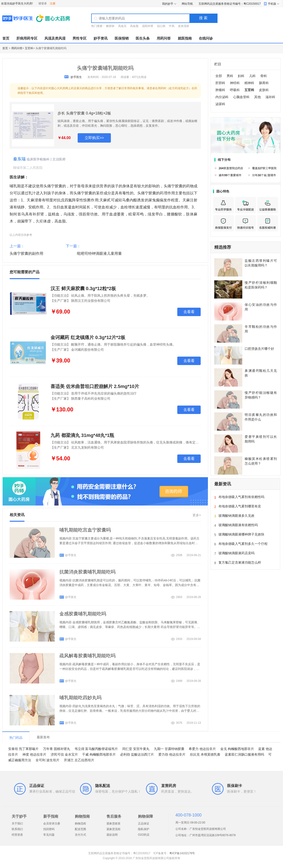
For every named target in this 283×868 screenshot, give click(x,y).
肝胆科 (220, 83)
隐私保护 (144, 829)
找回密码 (49, 829)
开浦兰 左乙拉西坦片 (79, 760)
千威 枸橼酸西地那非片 (99, 754)
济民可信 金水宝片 (64, 754)
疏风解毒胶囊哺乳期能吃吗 (87, 656)
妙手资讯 (101, 38)
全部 (219, 76)
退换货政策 (113, 824)
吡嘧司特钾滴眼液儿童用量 (99, 253)
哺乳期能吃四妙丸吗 (80, 698)
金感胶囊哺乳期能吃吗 (83, 614)
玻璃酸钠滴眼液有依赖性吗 (238, 525)
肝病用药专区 (27, 38)
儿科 (252, 76)
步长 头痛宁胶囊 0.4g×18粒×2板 (84, 113)
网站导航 (187, 4)
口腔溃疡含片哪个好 (259, 349)
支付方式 (80, 835)
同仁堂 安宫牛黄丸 (136, 749)
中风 (172, 26)
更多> (197, 515)
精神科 (249, 83)
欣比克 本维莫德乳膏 (205, 754)
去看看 (189, 312)
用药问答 (164, 38)
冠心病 (161, 26)
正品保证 (144, 824)
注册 (53, 4)
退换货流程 (113, 829)
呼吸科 (235, 90)
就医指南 (185, 38)
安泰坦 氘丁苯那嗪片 (23, 749)
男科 (230, 76)
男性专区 (80, 38)
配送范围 (80, 829)
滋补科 (270, 97)
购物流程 (80, 824)
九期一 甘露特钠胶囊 (169, 749)
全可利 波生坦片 (47, 760)
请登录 (43, 4)
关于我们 (17, 824)
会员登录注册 (52, 824)
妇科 (241, 76)
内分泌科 (222, 97)
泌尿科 (220, 104)
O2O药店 (144, 835)
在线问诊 (206, 38)
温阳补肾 (148, 26)
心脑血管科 (241, 97)
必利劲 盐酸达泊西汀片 (137, 754)
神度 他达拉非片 (34, 754)
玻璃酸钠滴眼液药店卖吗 (236, 553)
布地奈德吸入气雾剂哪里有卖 (240, 506)
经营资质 (17, 835)
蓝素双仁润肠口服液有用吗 (244, 754)
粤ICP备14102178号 (182, 853)
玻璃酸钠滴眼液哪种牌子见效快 (241, 534)
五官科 (29, 48)
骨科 (264, 76)
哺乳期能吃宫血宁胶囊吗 (85, 530)
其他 (258, 97)
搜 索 (203, 18)
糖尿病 (110, 26)
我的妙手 (168, 4)
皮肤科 (264, 90)
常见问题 (49, 835)
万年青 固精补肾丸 (57, 749)
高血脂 (134, 26)
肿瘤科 (220, 90)
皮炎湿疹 (184, 26)
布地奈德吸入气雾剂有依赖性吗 (241, 497)
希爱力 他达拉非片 (202, 749)
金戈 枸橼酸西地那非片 (237, 749)
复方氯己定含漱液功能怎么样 (240, 562)
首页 (6, 38)
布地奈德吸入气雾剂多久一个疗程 (243, 544)
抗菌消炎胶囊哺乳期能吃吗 (87, 572)
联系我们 (17, 829)
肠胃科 (264, 83)
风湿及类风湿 (55, 38)
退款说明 (112, 835)
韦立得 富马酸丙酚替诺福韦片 (96, 749)
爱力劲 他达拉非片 (172, 754)
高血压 (122, 26)
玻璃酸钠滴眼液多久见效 (236, 516)
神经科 (235, 83)
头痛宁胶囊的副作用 (26, 253)
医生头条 (143, 38)
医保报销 (122, 38)
